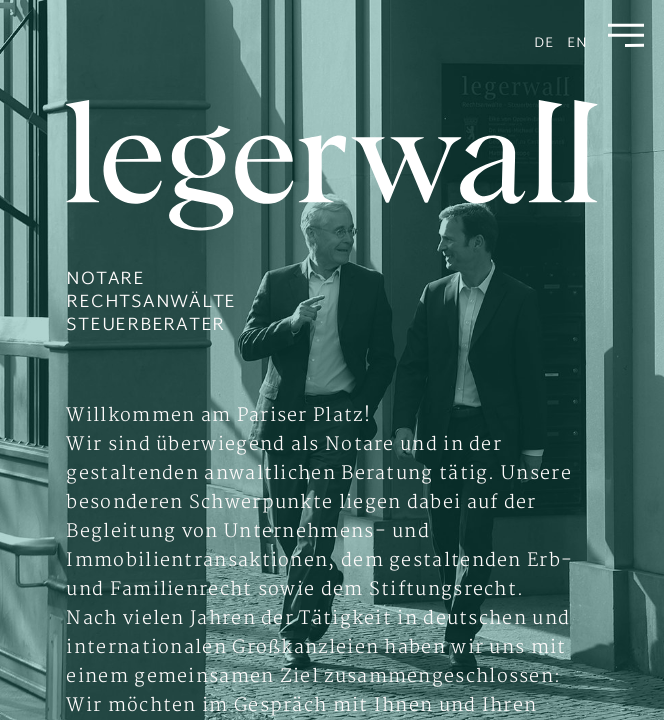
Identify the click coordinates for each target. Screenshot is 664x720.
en (577, 43)
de (544, 43)
